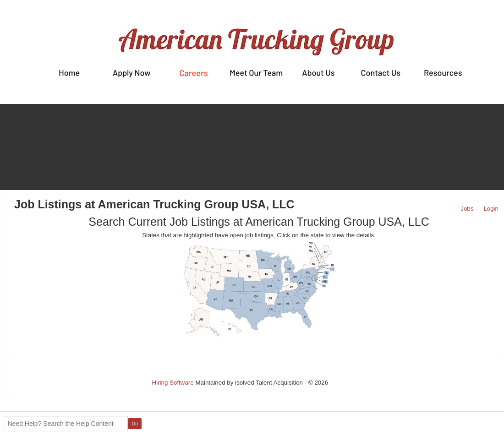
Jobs (467, 209)
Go (135, 424)
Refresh (355, 383)
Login (491, 209)
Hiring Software (173, 383)
